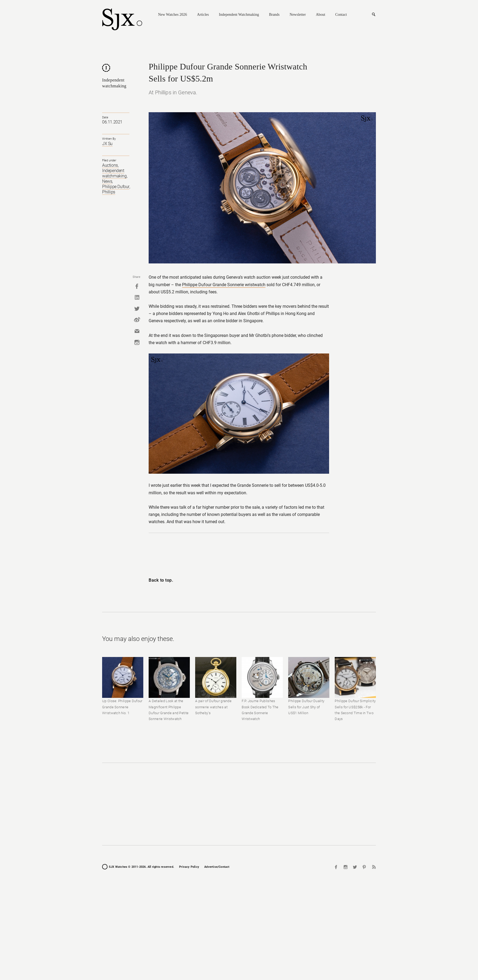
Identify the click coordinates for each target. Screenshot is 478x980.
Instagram (137, 342)
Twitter (137, 309)
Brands (274, 15)
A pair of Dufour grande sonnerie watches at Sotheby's (213, 707)
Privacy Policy (189, 867)
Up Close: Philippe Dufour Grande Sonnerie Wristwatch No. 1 (122, 707)
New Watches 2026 (172, 15)
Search (373, 15)
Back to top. (161, 580)
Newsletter (298, 15)
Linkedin (137, 297)
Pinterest (364, 867)
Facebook (137, 286)
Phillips (109, 192)
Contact (341, 15)
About (320, 15)
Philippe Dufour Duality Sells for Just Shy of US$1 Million (306, 707)
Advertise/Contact (217, 867)
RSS (373, 867)
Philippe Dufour (116, 187)
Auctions (110, 165)
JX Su (107, 144)
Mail (137, 331)
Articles (203, 15)
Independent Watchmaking (239, 15)
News (107, 181)
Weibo (137, 320)
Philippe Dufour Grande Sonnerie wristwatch (224, 285)
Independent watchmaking (114, 173)
